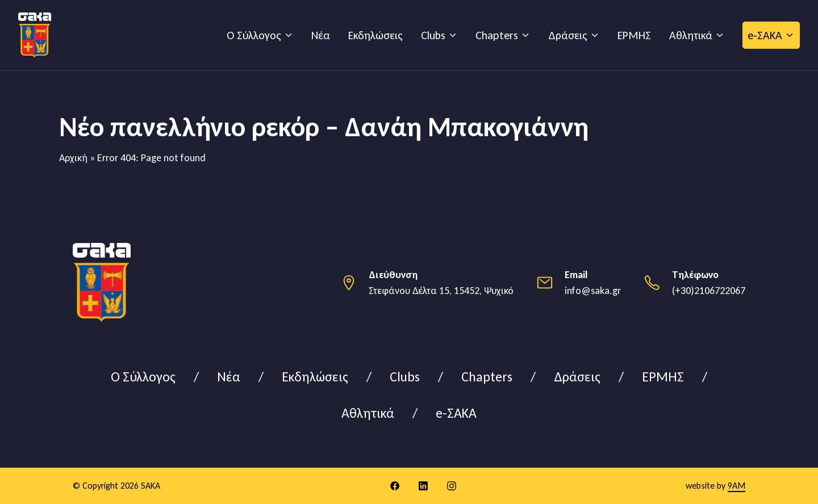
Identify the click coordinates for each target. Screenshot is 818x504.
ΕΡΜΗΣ (634, 35)
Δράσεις (568, 35)
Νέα (321, 35)
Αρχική (73, 158)
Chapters (497, 35)
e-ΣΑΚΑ (765, 35)
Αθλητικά (691, 35)
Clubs (433, 35)
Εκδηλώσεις (375, 35)
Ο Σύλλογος (254, 35)
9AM (736, 486)
